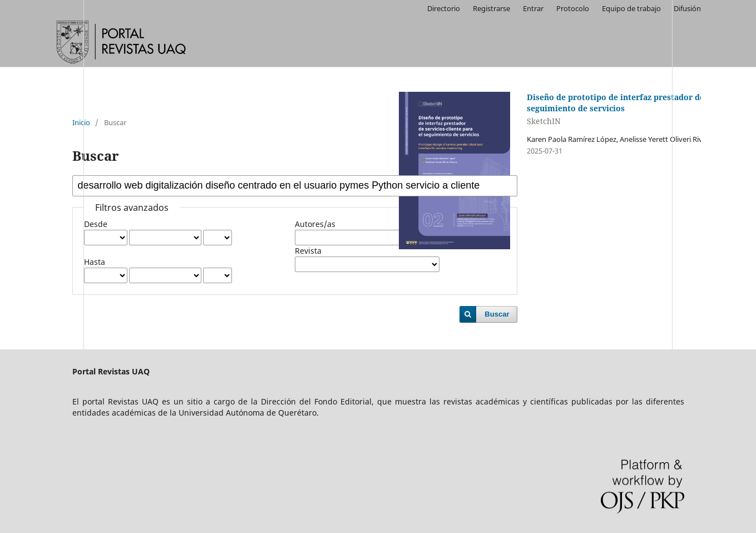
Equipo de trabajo (631, 8)
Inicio (81, 122)
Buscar (497, 314)
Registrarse (491, 8)
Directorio (444, 8)
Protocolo (573, 8)
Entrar (533, 8)
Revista (308, 251)
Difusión (687, 8)
